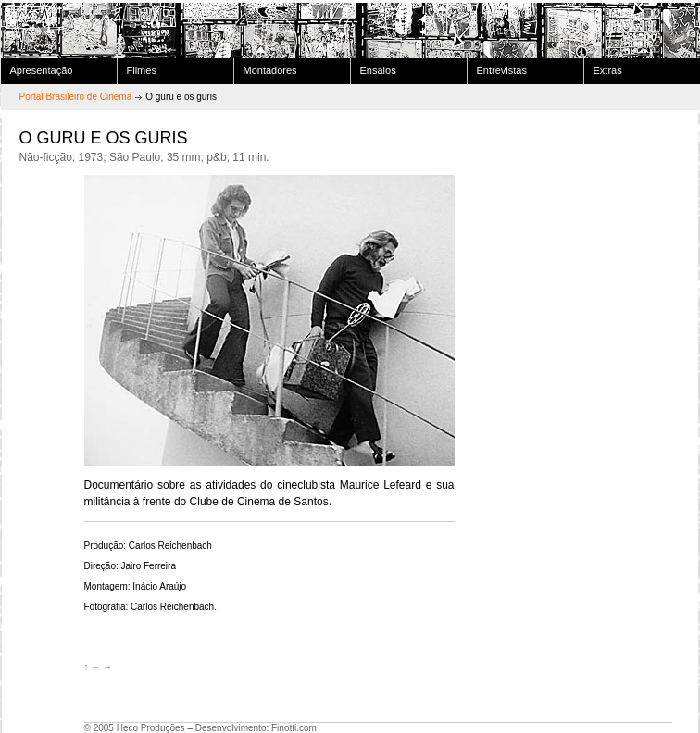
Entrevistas (502, 70)
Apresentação (42, 70)
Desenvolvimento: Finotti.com (256, 728)
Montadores (270, 70)
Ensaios (378, 70)
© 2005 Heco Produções (135, 728)
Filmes (142, 70)
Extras (608, 70)
